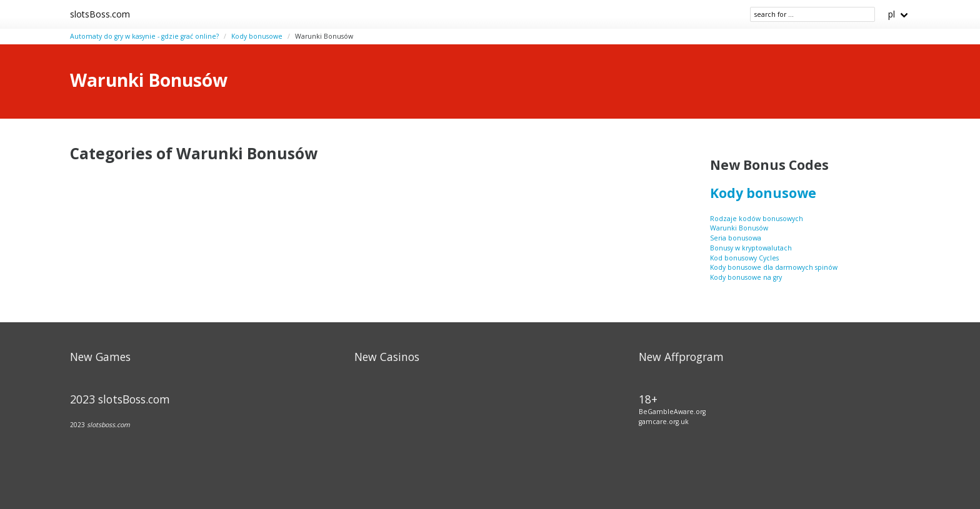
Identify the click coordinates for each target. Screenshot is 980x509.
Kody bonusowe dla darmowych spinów (774, 267)
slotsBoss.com (100, 14)
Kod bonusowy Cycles (744, 258)
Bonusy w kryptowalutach (751, 248)
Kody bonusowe (257, 36)
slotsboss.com (108, 425)
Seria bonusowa (736, 238)
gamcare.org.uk (664, 422)
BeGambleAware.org (672, 412)
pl (892, 14)
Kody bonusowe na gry (746, 277)
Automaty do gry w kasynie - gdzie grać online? (144, 36)
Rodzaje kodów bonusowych (757, 219)
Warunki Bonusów (739, 228)
